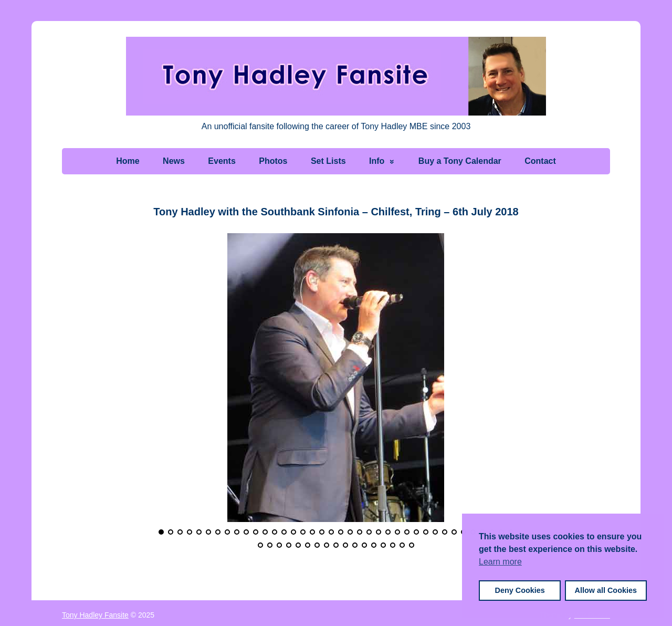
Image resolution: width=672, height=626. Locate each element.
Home (128, 161)
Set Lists (328, 161)
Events (222, 161)
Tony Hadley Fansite (95, 615)
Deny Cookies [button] (520, 590)
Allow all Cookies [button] (606, 590)
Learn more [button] (500, 562)
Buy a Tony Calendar (460, 161)
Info (377, 161)
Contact (540, 161)
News (174, 161)
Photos (273, 161)
